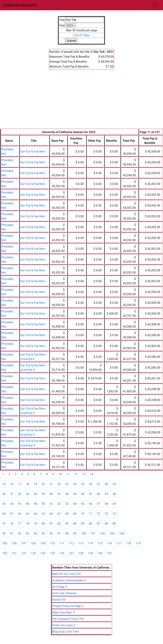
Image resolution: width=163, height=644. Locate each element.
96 (51, 533)
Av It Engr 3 (60, 587)
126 (62, 553)
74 (114, 514)
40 (83, 494)
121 (14, 553)
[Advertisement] (81, 101)
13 (84, 474)
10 (60, 474)
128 (81, 553)
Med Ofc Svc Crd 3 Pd (67, 574)
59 (114, 504)
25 (83, 484)
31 (12, 494)
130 (100, 553)
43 (106, 494)
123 (33, 553)
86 (91, 524)
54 (75, 504)
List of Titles (82, 35)
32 (20, 494)
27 (98, 484)
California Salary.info (20, 5)
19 (35, 484)
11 (68, 474)
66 (51, 514)
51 (51, 504)
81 (51, 524)
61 (12, 514)
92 (20, 533)
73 (106, 514)
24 (75, 484)
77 (20, 524)
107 (24, 543)
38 (67, 494)
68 (67, 514)
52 (59, 504)
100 (84, 533)
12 (76, 474)
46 (12, 504)
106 (14, 543)
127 (71, 553)
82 (59, 524)
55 (83, 504)
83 (67, 524)
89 (114, 524)
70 (83, 514)
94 (35, 533)
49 (35, 504)
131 (110, 553)
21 (51, 484)
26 (91, 484)
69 (75, 514)
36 (51, 494)
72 (98, 514)
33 (28, 494)
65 (43, 514)
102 (103, 533)
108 (33, 543)
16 (12, 484)
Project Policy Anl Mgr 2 (68, 606)
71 (91, 514)
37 (59, 494)
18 (28, 484)
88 (106, 524)
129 (90, 553)
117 (119, 543)
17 (20, 484)
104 (122, 533)
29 (114, 484)
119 (138, 543)
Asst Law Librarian (65, 593)
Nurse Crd (59, 600)
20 (43, 484)
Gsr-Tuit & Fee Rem (33, 152)
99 (75, 533)
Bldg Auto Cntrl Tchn (66, 632)
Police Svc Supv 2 (64, 625)
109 (43, 543)
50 (43, 504)
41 (91, 494)
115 (100, 543)
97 (59, 533)
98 (67, 533)
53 (67, 504)
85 (83, 524)
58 (106, 504)
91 (12, 533)
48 (28, 504)
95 (43, 533)
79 (35, 524)
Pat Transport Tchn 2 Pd (68, 619)
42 (98, 494)
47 (20, 504)
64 (35, 514)
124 (43, 553)
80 (43, 524)
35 (43, 494)
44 (114, 494)
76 (12, 524)
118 (129, 543)
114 (90, 543)
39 (75, 494)
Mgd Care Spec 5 (64, 612)
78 (28, 524)
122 (24, 553)
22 (59, 484)
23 (67, 484)
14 (92, 474)
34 (35, 494)
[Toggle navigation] (155, 5)
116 (110, 543)
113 (81, 543)
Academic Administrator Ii (69, 580)
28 (106, 484)
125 (52, 553)
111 (62, 543)
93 (28, 533)
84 (75, 524)
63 (28, 514)
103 (112, 533)
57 (98, 504)
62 (20, 514)
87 (98, 524)
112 (71, 543)
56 (91, 504)
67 (59, 514)
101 (93, 533)
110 (52, 543)
